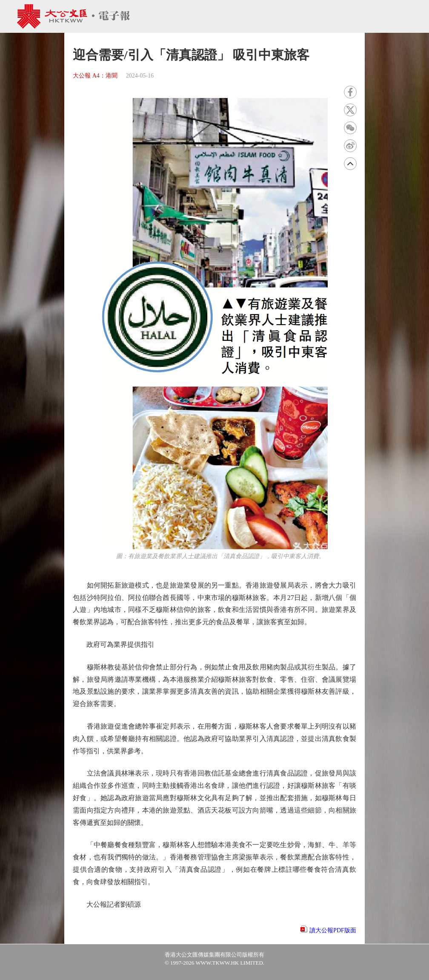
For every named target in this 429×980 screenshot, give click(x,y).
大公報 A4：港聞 (95, 76)
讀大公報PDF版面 (333, 930)
